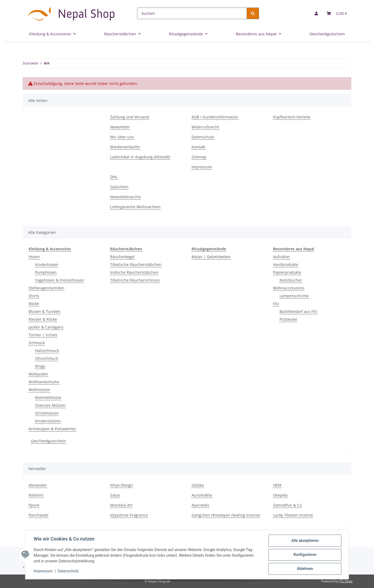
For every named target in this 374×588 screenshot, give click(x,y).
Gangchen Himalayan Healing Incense (226, 515)
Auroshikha (202, 495)
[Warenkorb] (337, 13)
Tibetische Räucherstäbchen (136, 264)
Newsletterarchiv (125, 197)
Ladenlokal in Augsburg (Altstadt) (140, 157)
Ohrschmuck (47, 358)
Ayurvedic (200, 505)
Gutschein (119, 187)
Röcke (34, 304)
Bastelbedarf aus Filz (298, 311)
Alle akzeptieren (305, 541)
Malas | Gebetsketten (211, 257)
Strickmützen (47, 413)
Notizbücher (291, 280)
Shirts (34, 296)
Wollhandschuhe (44, 382)
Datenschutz (203, 137)
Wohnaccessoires (289, 288)
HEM (277, 485)
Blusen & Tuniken (45, 311)
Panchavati (38, 515)
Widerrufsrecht (205, 127)
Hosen (34, 257)
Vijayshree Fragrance (129, 515)
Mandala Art (121, 505)
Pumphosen (46, 272)
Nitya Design (122, 485)
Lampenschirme (294, 296)
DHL (114, 177)
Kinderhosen (47, 264)
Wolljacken (38, 374)
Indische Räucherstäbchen (134, 272)
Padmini (36, 495)
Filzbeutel (288, 319)
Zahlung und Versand (130, 117)
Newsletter (120, 127)
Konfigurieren (305, 555)
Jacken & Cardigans (46, 327)
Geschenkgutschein (48, 441)
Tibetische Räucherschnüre (135, 280)
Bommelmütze (48, 397)
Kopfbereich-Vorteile (292, 117)
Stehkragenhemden (46, 288)
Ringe (40, 366)
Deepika (280, 495)
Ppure (34, 505)
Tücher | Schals (43, 335)
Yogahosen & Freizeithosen (59, 280)
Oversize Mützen (50, 405)
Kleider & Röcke (43, 319)
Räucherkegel (122, 257)
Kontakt (198, 147)
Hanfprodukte (286, 264)
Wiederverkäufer (125, 147)
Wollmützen (39, 390)
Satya (115, 495)
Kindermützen (48, 421)
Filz (276, 304)
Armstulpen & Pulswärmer (52, 429)
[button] (316, 13)
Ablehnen (305, 569)
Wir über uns (122, 137)
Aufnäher (282, 257)
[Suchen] (192, 13)
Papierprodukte (287, 272)
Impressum (202, 167)
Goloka (198, 485)
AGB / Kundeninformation (215, 117)
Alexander (38, 485)
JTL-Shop (346, 581)
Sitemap (199, 157)
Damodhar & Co (287, 505)
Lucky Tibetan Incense (293, 515)
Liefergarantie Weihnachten (135, 207)
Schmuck (37, 343)
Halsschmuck (47, 351)
